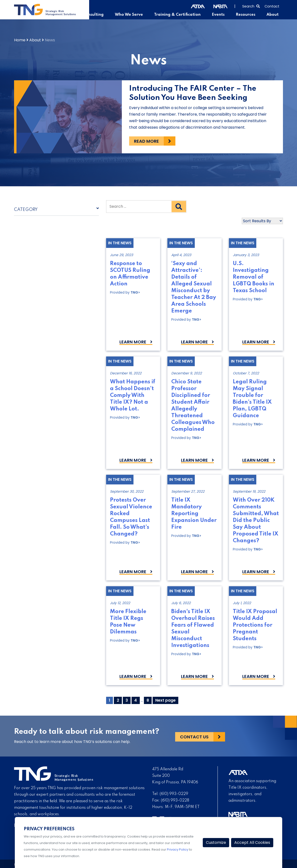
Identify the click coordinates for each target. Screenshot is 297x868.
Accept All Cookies (252, 842)
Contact (272, 6)
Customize (216, 842)
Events (220, 15)
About (273, 15)
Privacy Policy (178, 849)
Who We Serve (133, 15)
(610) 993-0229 (174, 794)
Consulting (98, 15)
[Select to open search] (251, 6)
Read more (146, 141)
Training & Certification (180, 15)
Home (20, 40)
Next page (165, 700)
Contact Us (194, 736)
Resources (246, 15)
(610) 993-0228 (175, 801)
